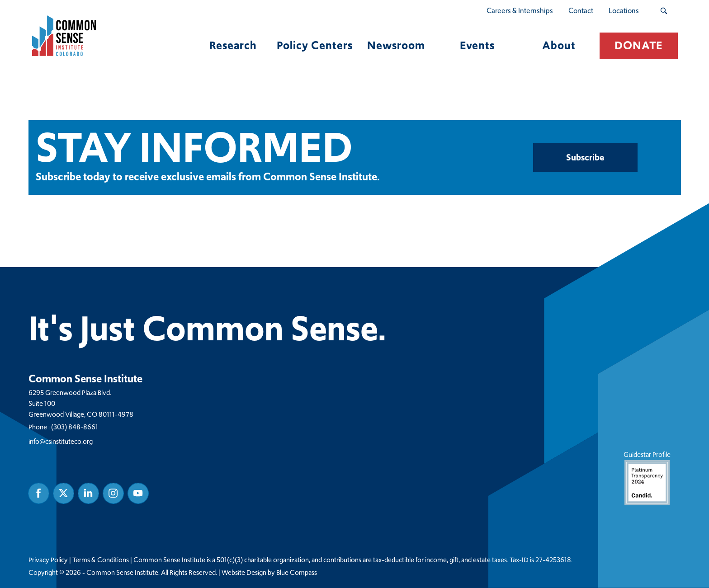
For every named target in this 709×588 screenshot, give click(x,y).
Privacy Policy (48, 560)
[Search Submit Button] (664, 11)
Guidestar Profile (647, 477)
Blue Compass (297, 573)
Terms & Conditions (101, 560)
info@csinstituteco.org (61, 441)
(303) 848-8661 (75, 427)
